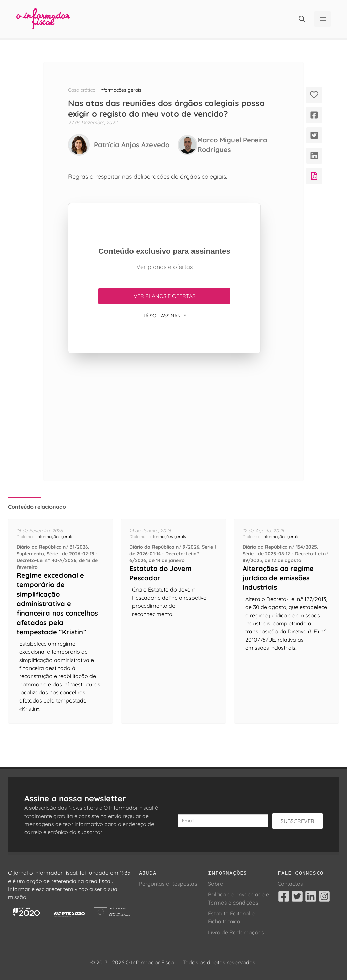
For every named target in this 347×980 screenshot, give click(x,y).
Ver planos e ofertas (165, 296)
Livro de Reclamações (236, 932)
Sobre (216, 884)
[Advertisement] (164, 417)
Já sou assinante (164, 316)
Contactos (290, 884)
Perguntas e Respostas (168, 884)
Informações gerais (120, 90)
